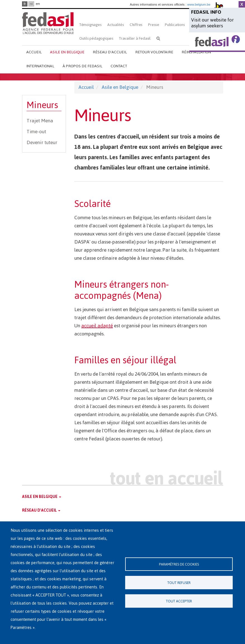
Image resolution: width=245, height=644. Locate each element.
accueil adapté (97, 326)
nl (31, 4)
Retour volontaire (154, 52)
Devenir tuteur (42, 142)
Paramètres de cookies (179, 564)
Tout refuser (179, 583)
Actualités (116, 25)
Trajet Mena (40, 121)
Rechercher (158, 38)
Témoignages (91, 25)
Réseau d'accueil (110, 52)
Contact (119, 66)
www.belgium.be (199, 4)
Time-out (36, 132)
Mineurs (42, 105)
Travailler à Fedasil (135, 38)
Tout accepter (179, 601)
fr (25, 4)
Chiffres (136, 25)
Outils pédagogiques (96, 38)
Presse (154, 25)
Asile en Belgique (67, 52)
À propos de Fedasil (82, 66)
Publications (175, 25)
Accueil (34, 52)
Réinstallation (196, 52)
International (40, 66)
